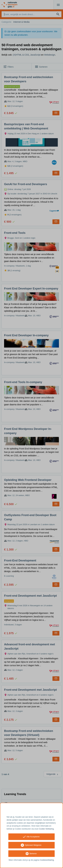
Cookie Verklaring (46, 829)
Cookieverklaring (47, 860)
